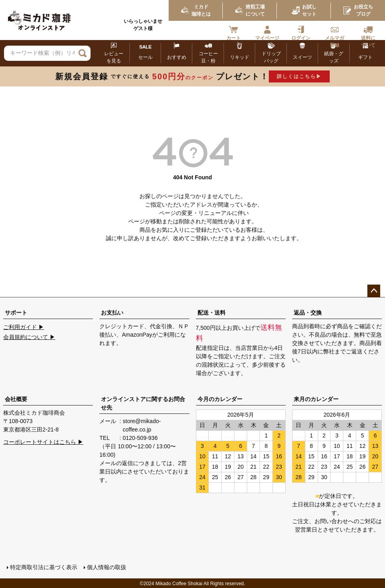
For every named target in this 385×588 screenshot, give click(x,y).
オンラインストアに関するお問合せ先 (143, 403)
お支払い (112, 313)
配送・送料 (212, 313)
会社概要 (16, 399)
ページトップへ (374, 291)
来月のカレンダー (316, 399)
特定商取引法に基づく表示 (43, 567)
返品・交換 (308, 313)
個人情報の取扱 (106, 567)
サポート (16, 313)
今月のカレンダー (220, 399)
